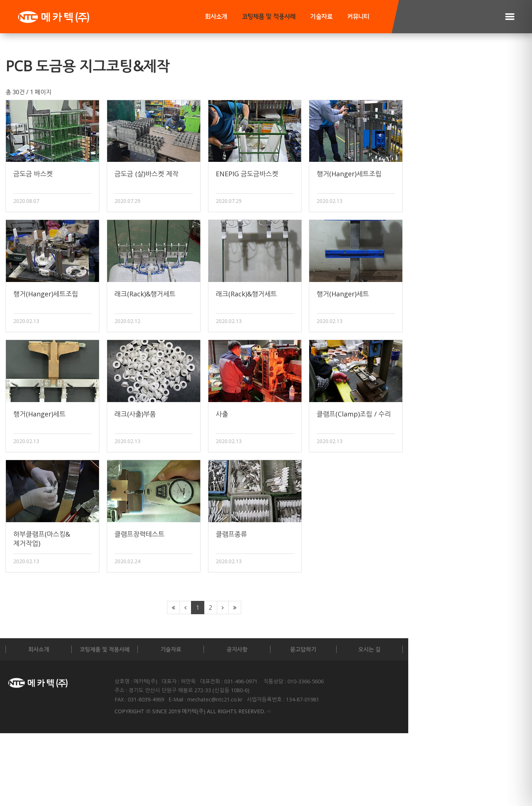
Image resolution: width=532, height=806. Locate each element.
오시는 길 (477, 722)
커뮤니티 (358, 17)
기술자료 (321, 17)
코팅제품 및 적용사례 (269, 17)
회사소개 (216, 17)
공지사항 (308, 722)
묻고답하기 (393, 722)
